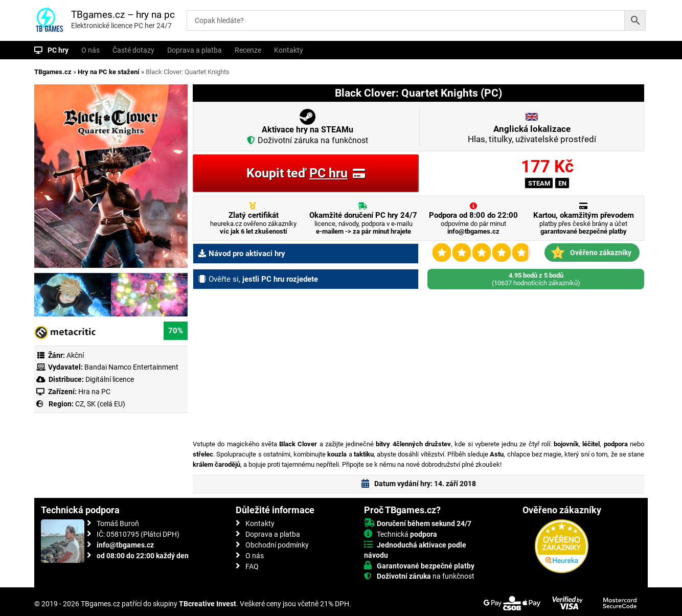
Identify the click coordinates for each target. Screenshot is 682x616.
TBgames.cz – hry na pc (123, 15)
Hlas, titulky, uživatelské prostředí (532, 134)
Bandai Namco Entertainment (131, 367)
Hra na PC (94, 392)
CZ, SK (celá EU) (100, 404)
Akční (75, 355)
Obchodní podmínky (277, 545)
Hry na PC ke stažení (109, 72)
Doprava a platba (195, 50)
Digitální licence (109, 379)
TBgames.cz (53, 72)
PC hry (58, 50)
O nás (90, 50)
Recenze (248, 50)
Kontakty (289, 50)
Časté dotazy (133, 50)
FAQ (252, 566)
